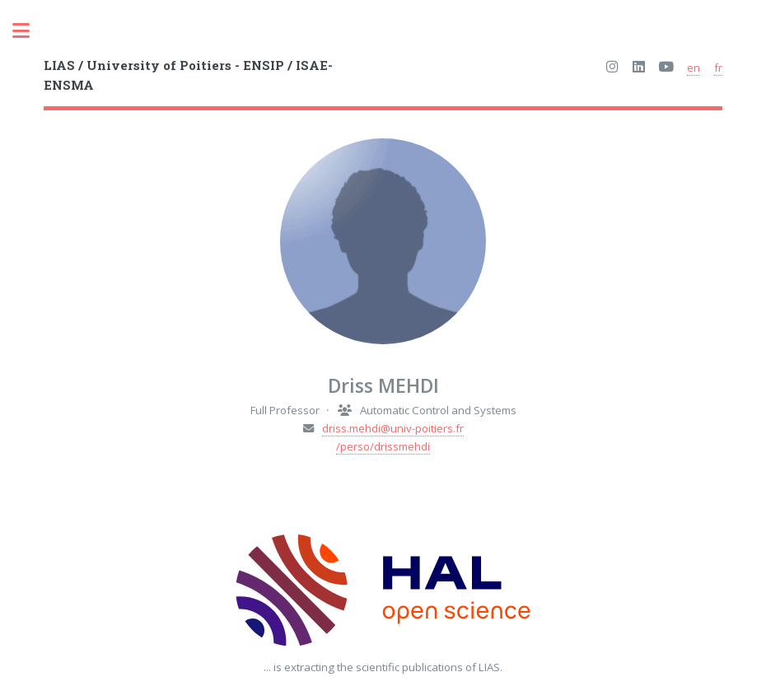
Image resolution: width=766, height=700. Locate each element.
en (694, 68)
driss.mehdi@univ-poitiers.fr (393, 428)
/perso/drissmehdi (383, 446)
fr (718, 68)
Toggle (30, 31)
